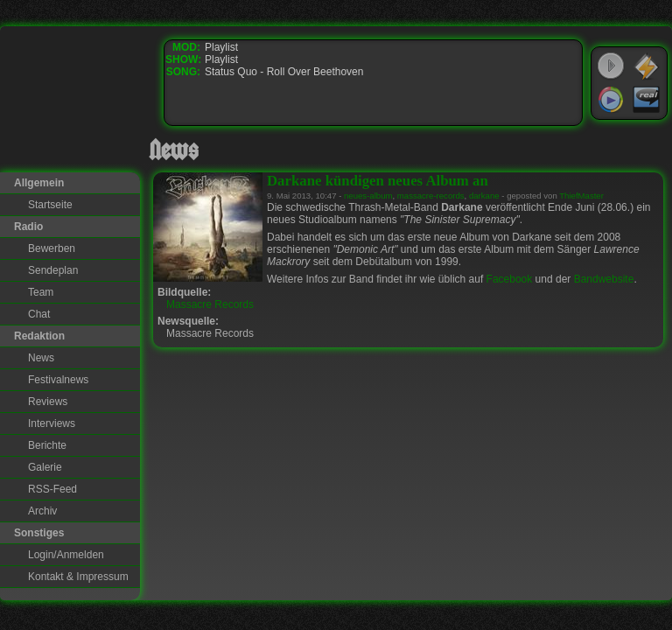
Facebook (510, 279)
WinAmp (647, 66)
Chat (39, 314)
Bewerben (52, 248)
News (41, 358)
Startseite (50, 205)
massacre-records (431, 196)
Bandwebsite (604, 279)
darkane (484, 196)
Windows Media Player (611, 100)
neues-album (368, 196)
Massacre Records (210, 304)
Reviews (48, 402)
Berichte (47, 445)
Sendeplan (53, 270)
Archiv (42, 511)
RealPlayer (647, 100)
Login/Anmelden (66, 555)
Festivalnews (58, 380)
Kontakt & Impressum (78, 577)
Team (41, 292)
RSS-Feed (52, 489)
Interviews (52, 423)
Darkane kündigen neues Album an (378, 181)
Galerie (45, 467)
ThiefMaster (581, 196)
